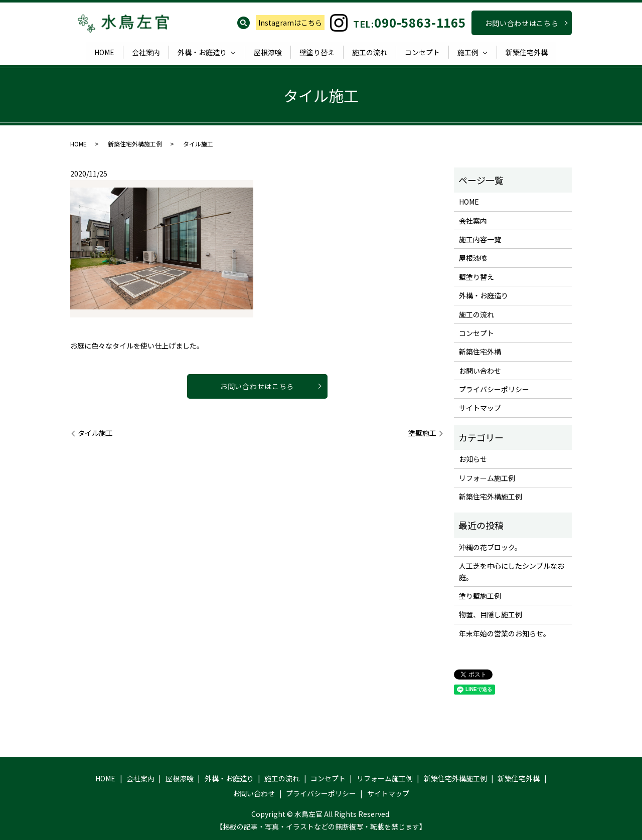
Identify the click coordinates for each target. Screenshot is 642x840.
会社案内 (146, 52)
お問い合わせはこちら (522, 23)
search (243, 23)
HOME (104, 52)
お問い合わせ (480, 371)
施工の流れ (370, 52)
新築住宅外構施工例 (135, 144)
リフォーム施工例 (487, 478)
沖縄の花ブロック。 (490, 547)
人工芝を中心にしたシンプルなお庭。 (512, 571)
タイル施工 (95, 433)
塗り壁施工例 (480, 596)
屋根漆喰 (268, 52)
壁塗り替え (317, 52)
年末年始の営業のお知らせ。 (505, 633)
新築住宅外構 (527, 52)
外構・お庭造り (202, 52)
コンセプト (422, 52)
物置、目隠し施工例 (491, 614)
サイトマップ (480, 408)
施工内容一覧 (480, 239)
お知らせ (473, 459)
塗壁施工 (422, 433)
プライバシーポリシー (494, 389)
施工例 (468, 52)
